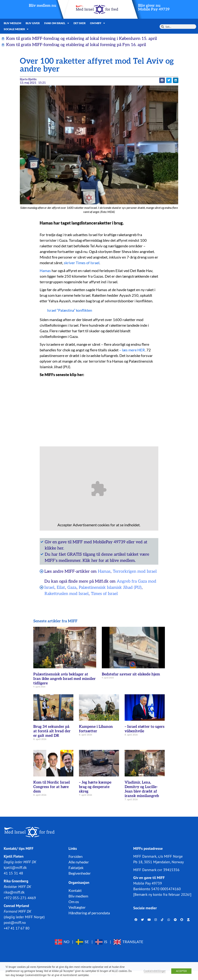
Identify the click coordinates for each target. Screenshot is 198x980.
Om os (74, 902)
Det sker (80, 23)
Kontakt (75, 890)
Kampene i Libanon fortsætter (96, 729)
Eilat (61, 587)
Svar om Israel (57, 23)
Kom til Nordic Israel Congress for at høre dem (52, 787)
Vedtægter (77, 907)
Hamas (45, 271)
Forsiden (76, 856)
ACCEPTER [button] (181, 971)
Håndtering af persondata (89, 913)
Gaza (72, 587)
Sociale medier (16, 29)
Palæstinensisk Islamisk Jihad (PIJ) (110, 587)
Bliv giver (33, 23)
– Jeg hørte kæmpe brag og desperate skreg (95, 787)
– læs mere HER (132, 350)
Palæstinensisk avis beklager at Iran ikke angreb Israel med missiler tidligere (64, 679)
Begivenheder (80, 873)
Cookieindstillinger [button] (155, 971)
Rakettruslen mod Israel (67, 594)
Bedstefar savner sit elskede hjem (131, 674)
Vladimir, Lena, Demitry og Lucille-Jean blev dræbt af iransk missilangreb (142, 789)
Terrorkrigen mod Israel (135, 571)
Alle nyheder (79, 862)
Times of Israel (104, 594)
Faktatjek (76, 868)
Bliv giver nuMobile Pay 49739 (154, 7)
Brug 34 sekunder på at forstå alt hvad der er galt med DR (52, 731)
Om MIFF (98, 23)
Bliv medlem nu (42, 6)
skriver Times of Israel (82, 263)
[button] (162, 80)
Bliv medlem (12, 23)
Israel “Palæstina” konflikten (70, 310)
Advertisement (85, 525)
